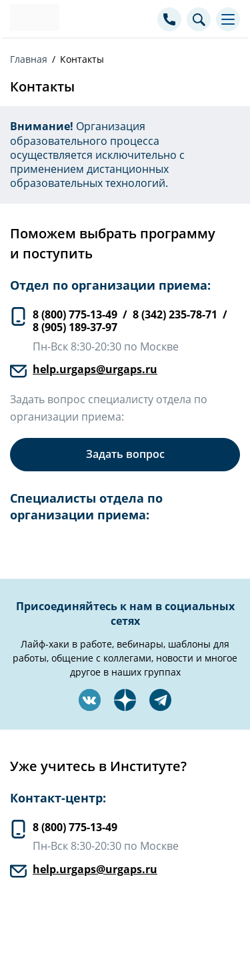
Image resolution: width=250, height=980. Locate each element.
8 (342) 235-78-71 (175, 314)
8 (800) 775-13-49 (75, 314)
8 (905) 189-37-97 (75, 327)
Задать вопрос (125, 454)
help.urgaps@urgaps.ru (95, 369)
